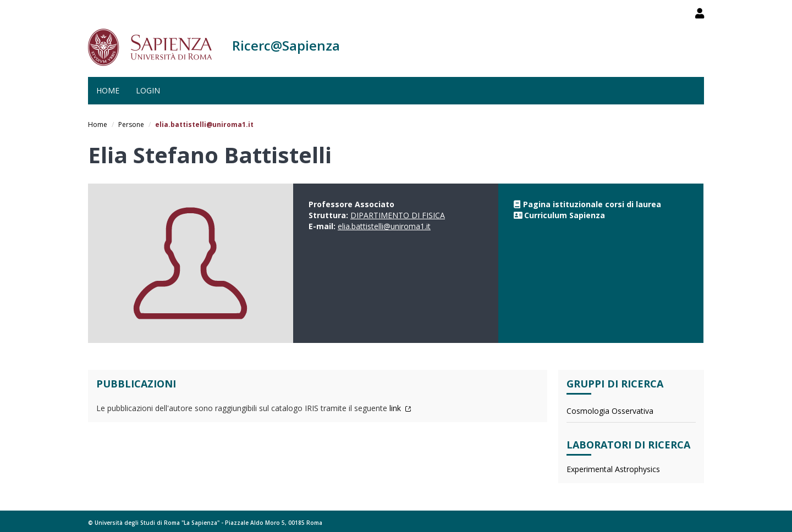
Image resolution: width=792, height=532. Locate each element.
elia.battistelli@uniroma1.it (384, 226)
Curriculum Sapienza (565, 215)
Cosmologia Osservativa (610, 411)
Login (148, 90)
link (400, 408)
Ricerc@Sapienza (286, 45)
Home (108, 90)
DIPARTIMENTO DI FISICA (398, 215)
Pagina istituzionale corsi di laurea (592, 204)
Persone (131, 124)
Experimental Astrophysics (613, 469)
